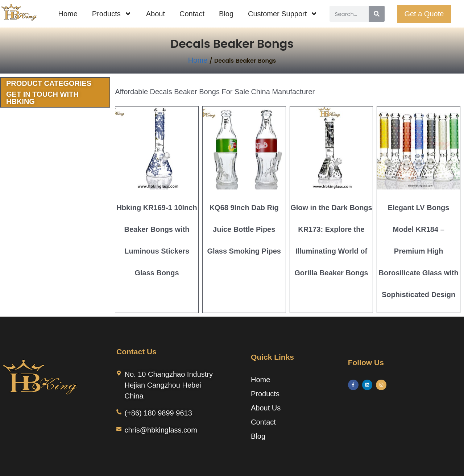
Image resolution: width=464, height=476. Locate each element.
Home (68, 14)
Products (112, 14)
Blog (226, 14)
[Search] (377, 14)
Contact (192, 14)
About (156, 14)
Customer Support (283, 14)
